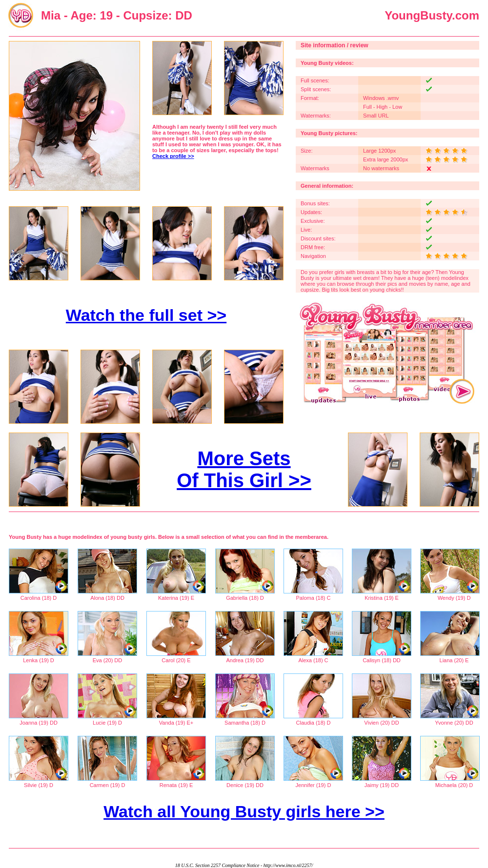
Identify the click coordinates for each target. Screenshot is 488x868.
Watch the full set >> (146, 315)
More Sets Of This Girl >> (244, 469)
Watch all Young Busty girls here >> (244, 811)
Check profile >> (173, 156)
